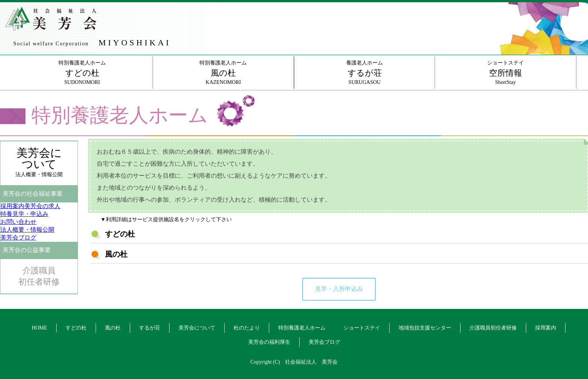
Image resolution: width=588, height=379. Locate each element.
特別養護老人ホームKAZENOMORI (223, 73)
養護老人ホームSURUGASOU (364, 73)
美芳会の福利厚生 (269, 342)
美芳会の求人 (30, 206)
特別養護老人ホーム (302, 328)
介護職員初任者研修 (39, 276)
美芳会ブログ (324, 342)
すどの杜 (76, 328)
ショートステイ (362, 328)
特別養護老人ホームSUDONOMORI (82, 73)
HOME (39, 328)
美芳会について (197, 328)
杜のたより (247, 328)
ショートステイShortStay (505, 73)
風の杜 (113, 328)
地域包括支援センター (425, 328)
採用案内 (546, 328)
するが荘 (150, 328)
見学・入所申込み (339, 289)
